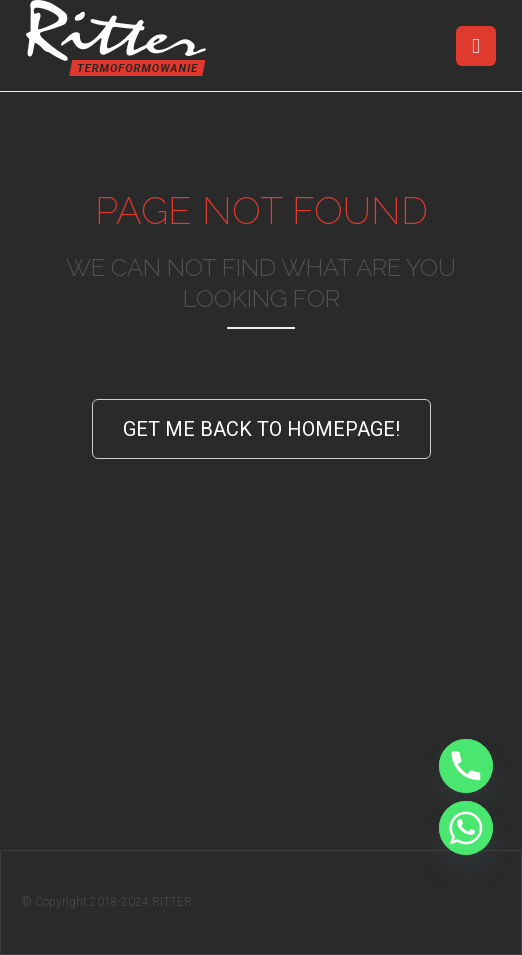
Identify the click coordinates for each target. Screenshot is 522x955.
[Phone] (466, 766)
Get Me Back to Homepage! (261, 429)
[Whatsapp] (466, 828)
